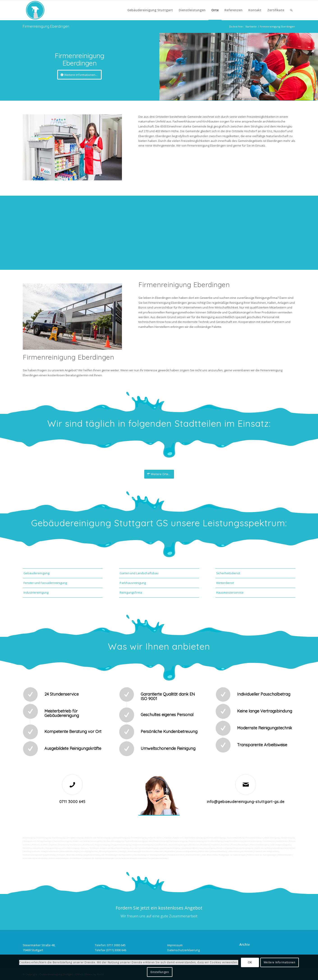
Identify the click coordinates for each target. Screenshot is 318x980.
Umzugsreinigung (53, 848)
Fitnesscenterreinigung (243, 848)
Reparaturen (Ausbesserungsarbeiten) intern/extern (187, 852)
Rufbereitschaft (285, 855)
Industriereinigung (36, 592)
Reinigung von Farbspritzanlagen (38, 841)
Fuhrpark (61, 855)
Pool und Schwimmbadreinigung (144, 848)
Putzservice (178, 838)
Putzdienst (205, 845)
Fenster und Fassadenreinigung (45, 583)
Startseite (251, 26)
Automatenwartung (219, 852)
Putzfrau (168, 838)
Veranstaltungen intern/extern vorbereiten (145, 852)
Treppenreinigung (102, 845)
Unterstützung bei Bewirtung (35, 858)
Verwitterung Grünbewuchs (70, 845)
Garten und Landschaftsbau (139, 573)
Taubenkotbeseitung (236, 838)
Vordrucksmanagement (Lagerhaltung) (39, 855)
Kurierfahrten (289, 848)
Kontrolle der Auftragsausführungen (99, 858)
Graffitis (44, 845)
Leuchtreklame (161, 845)
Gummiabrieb (269, 841)
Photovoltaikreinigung (260, 845)
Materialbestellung (74, 855)
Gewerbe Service (155, 838)
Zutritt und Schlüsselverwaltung (268, 848)
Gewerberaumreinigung (170, 848)
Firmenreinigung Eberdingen (46, 26)
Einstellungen (160, 972)
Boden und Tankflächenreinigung (88, 841)
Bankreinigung (59, 838)
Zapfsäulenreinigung (178, 841)
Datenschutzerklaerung (183, 950)
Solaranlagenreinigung (280, 845)
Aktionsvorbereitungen (59, 858)
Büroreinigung (29, 838)
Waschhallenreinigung (158, 841)
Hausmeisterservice (230, 592)
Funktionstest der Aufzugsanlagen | (262, 855)
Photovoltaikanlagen (240, 845)
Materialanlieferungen (70, 852)
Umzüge (122, 852)
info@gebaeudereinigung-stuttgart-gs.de (246, 802)
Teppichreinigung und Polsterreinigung (205, 841)
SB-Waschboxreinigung (113, 841)
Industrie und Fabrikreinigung (97, 838)
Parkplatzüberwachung (158, 858)
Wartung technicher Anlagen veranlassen (41, 852)
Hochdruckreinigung (253, 841)
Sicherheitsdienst (228, 573)
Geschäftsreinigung (75, 838)
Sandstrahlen (282, 841)
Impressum (175, 945)
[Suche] (291, 10)
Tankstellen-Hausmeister (33, 848)
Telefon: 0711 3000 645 (110, 945)
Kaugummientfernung (233, 841)
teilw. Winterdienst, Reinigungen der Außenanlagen (224, 855)
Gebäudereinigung (36, 573)
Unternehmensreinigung (195, 838)
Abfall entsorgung (272, 838)
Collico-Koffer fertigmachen (266, 852)
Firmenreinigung (44, 838)
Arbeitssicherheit (193, 855)
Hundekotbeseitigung (216, 838)
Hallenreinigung (288, 838)
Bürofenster (194, 845)
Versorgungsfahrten (89, 852)
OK (250, 962)
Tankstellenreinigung (63, 841)
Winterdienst (225, 583)
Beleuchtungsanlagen (178, 845)
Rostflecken (88, 845)
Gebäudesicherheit (176, 855)
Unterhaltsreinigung (71, 848)
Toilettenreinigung (139, 838)
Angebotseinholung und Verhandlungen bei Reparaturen (108, 855)
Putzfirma (215, 845)
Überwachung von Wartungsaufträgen (150, 855)
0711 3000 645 (72, 802)
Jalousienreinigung (207, 848)
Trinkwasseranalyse (254, 838)
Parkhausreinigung (133, 583)
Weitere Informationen (280, 962)
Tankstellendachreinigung (136, 841)
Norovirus (225, 845)
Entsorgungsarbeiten (108, 852)
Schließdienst (76, 858)
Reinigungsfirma (131, 592)
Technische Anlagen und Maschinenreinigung (109, 848)
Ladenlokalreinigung (121, 838)
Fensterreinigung (224, 848)
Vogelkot (53, 845)
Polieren (36, 845)
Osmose (84, 848)
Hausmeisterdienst (190, 848)
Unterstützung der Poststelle (241, 852)
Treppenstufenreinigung (143, 845)
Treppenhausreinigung (121, 845)
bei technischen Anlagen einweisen (131, 858)
